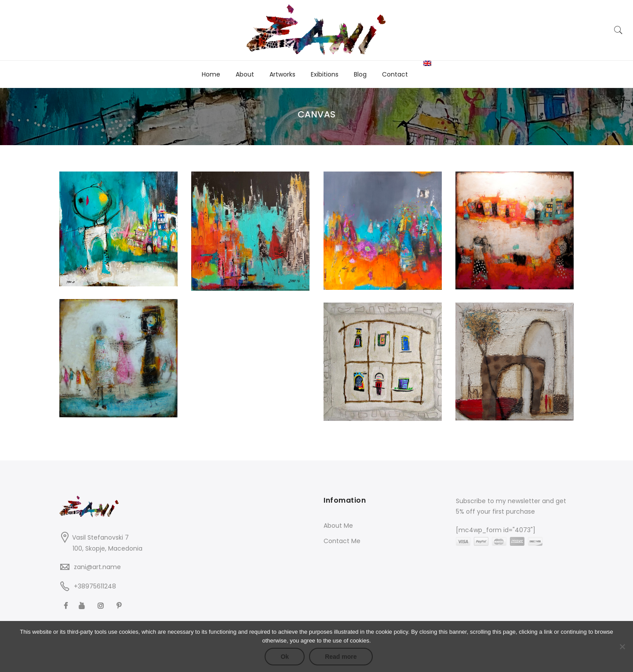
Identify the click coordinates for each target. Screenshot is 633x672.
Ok (285, 657)
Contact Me (342, 541)
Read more (341, 657)
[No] (622, 646)
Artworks (282, 74)
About (245, 74)
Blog (360, 74)
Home (211, 74)
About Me (338, 526)
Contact (395, 74)
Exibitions (325, 74)
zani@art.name (97, 567)
